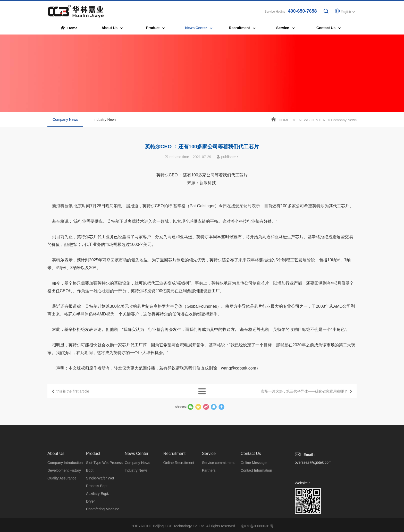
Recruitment (174, 491)
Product (93, 491)
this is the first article (73, 397)
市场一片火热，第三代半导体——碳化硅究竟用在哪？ (304, 397)
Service (209, 491)
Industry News (105, 121)
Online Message (254, 500)
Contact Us (251, 491)
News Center (312, 121)
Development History (64, 508)
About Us (56, 491)
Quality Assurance (62, 515)
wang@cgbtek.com (239, 382)
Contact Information (256, 508)
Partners (209, 508)
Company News (65, 123)
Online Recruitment (179, 500)
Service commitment (218, 500)
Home (284, 121)
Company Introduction (65, 500)
